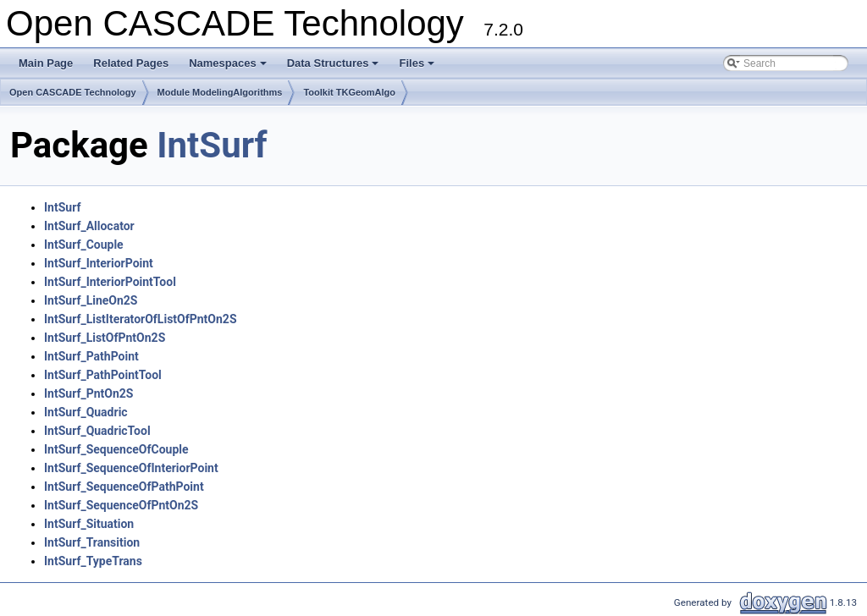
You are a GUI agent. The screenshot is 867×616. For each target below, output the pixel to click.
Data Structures (334, 68)
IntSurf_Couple (84, 245)
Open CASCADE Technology (73, 92)
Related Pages (131, 63)
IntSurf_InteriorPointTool (110, 282)
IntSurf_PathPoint (91, 356)
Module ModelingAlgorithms (220, 92)
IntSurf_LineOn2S (91, 300)
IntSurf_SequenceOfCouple (116, 449)
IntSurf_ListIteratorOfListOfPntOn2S (141, 319)
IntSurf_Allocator (89, 226)
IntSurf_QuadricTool (97, 431)
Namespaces (229, 68)
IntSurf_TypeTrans (93, 561)
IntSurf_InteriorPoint (99, 263)
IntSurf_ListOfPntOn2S (105, 338)
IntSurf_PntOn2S (88, 393)
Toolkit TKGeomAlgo (349, 92)
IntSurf (212, 145)
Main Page (46, 63)
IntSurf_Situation (89, 524)
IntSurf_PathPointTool (103, 375)
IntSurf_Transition (92, 542)
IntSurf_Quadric (86, 412)
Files (418, 68)
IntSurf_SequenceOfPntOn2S (121, 505)
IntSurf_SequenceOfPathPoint (124, 487)
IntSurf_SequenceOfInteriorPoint (131, 468)
